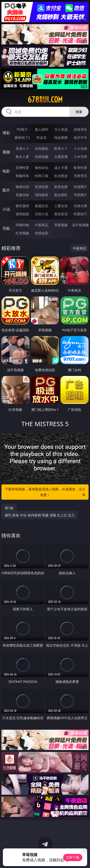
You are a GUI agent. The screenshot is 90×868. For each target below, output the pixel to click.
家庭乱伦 (42, 206)
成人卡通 (61, 168)
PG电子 (22, 129)
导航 (6, 228)
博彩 (6, 133)
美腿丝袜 (22, 195)
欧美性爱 (80, 168)
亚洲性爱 (22, 168)
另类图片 (80, 195)
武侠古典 (80, 206)
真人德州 (42, 129)
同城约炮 (22, 225)
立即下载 (73, 857)
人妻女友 (61, 206)
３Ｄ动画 (80, 148)
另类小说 (42, 214)
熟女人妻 (22, 157)
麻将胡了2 (22, 137)
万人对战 (61, 129)
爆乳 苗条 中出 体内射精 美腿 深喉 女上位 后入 (40, 515)
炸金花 (42, 137)
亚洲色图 (42, 187)
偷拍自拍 (42, 168)
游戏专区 (80, 129)
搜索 (79, 112)
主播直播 (61, 157)
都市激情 (22, 206)
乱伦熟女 (61, 176)
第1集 (9, 508)
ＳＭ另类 (80, 157)
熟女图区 (61, 195)
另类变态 (80, 176)
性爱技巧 (80, 214)
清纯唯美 (42, 195)
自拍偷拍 (42, 148)
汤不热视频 (80, 225)
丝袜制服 (42, 157)
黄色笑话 (61, 214)
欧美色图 (61, 187)
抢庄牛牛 (80, 137)
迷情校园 (22, 214)
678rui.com (45, 100)
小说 (6, 209)
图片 (6, 190)
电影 (6, 171)
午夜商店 (42, 225)
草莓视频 (61, 225)
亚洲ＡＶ (22, 148)
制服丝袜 (22, 176)
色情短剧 (42, 233)
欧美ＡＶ (61, 148)
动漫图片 (80, 187)
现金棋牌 (61, 137)
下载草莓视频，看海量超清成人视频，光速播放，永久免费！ (46, 492)
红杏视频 (22, 233)
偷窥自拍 (22, 187)
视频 (6, 152)
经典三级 (42, 176)
